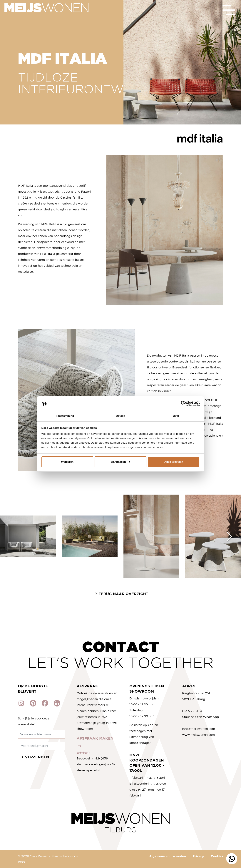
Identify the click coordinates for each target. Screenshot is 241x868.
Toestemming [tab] (65, 416)
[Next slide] (229, 536)
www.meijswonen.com (198, 735)
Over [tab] (176, 416)
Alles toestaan (174, 462)
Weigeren (67, 462)
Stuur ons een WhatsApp (201, 717)
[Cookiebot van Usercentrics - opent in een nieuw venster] (184, 404)
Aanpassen (121, 462)
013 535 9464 (192, 711)
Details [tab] (120, 416)
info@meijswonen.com (199, 729)
